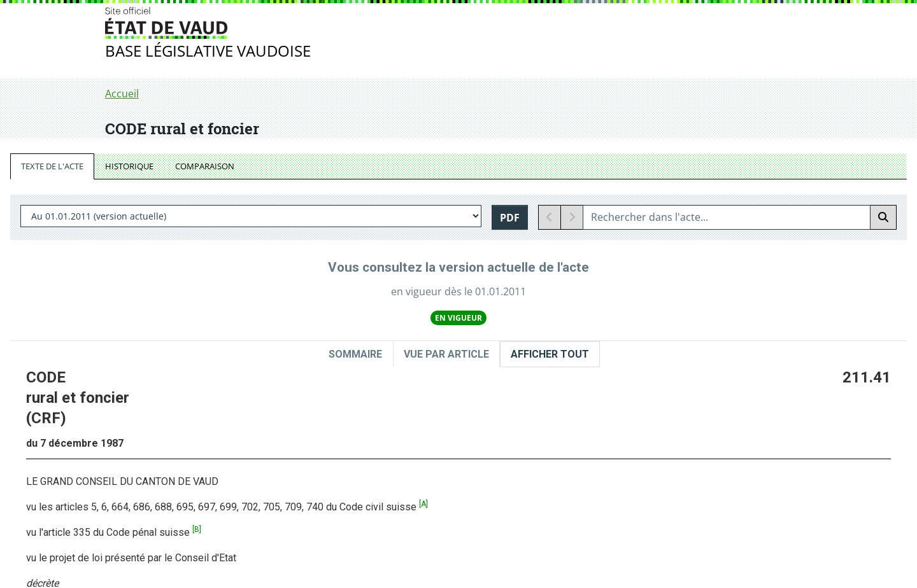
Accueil (122, 94)
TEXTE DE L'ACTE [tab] (52, 166)
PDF (510, 218)
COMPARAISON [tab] (205, 166)
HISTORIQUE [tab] (129, 166)
